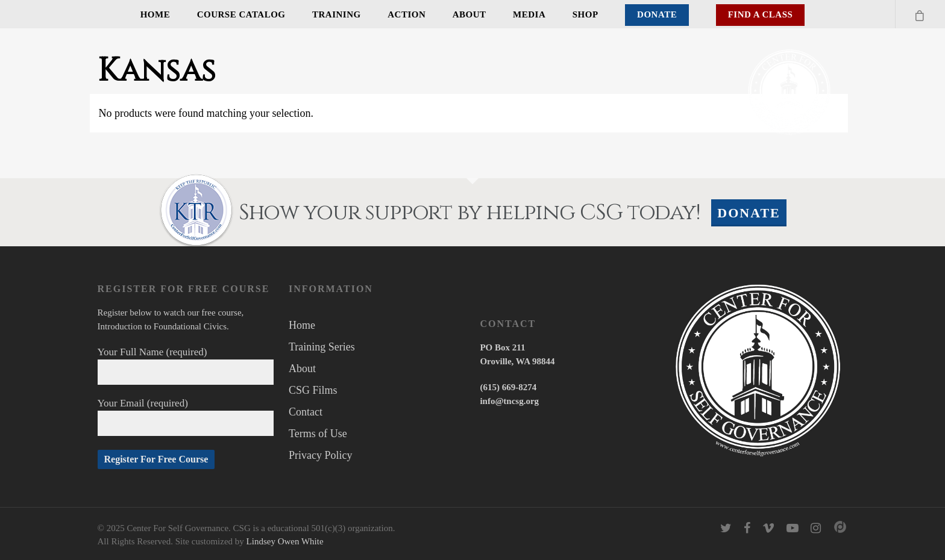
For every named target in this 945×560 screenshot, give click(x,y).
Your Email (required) (186, 417)
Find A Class (761, 14)
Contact (306, 412)
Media (529, 14)
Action (407, 14)
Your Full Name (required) (186, 366)
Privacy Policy (321, 455)
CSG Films (313, 390)
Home (155, 14)
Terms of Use (318, 434)
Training (337, 14)
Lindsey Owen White (285, 541)
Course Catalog (241, 14)
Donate (657, 14)
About (469, 14)
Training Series (322, 347)
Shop (586, 14)
